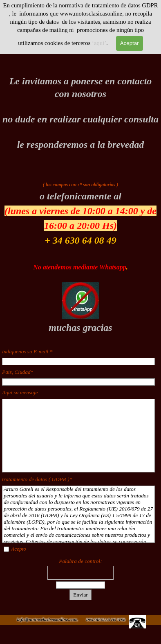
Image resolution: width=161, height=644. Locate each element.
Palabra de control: (80, 561)
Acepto (19, 549)
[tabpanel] (80, 113)
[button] (105, 619)
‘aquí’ (99, 43)
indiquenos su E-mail (27, 351)
